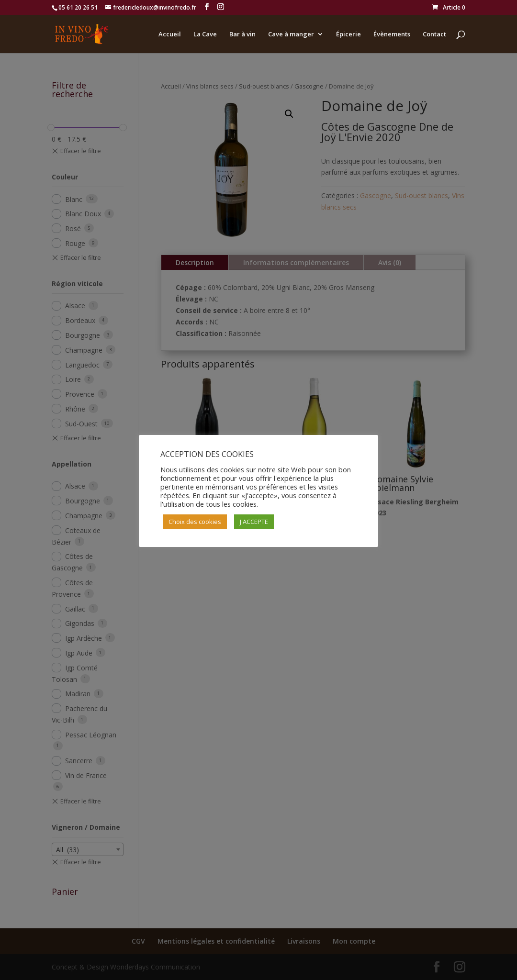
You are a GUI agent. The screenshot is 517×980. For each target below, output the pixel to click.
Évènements (392, 34)
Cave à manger (291, 34)
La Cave (205, 34)
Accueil (170, 34)
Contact (434, 34)
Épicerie (348, 34)
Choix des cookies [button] (195, 522)
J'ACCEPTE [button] (254, 522)
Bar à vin (242, 34)
